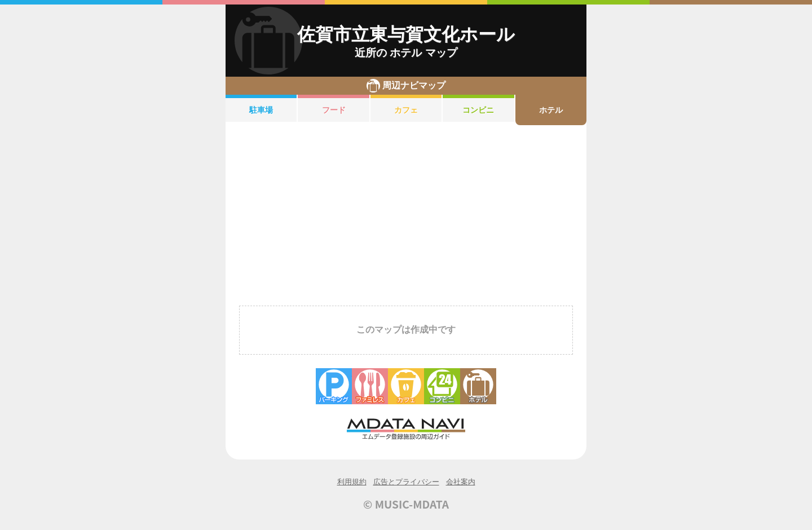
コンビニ (478, 110)
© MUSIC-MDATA (406, 504)
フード (334, 110)
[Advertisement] (406, 213)
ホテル (551, 110)
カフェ (406, 110)
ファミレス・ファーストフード (370, 386)
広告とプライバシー (406, 482)
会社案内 (461, 482)
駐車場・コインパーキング (334, 386)
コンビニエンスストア (442, 386)
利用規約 (352, 482)
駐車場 (261, 110)
